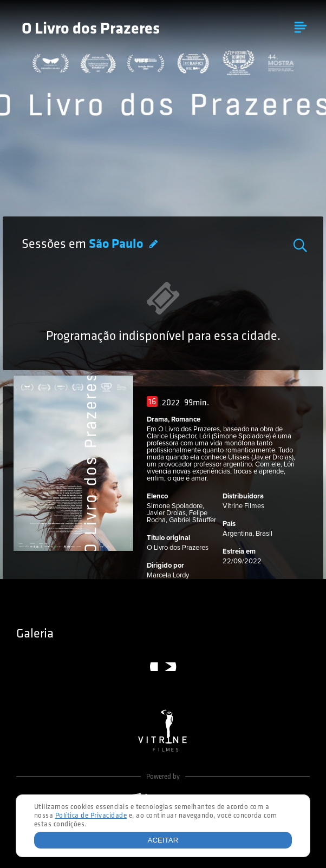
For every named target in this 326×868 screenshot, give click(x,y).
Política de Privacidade (91, 816)
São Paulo (117, 245)
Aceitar (163, 840)
